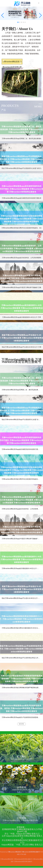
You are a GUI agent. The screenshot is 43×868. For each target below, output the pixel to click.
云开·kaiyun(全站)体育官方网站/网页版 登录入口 (22, 837)
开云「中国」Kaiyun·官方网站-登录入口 (22, 834)
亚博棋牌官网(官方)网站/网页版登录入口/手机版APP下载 (22, 830)
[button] (40, 15)
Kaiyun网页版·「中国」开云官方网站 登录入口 (22, 845)
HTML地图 (23, 854)
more (38, 106)
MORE (21, 724)
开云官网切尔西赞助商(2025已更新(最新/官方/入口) (22, 841)
